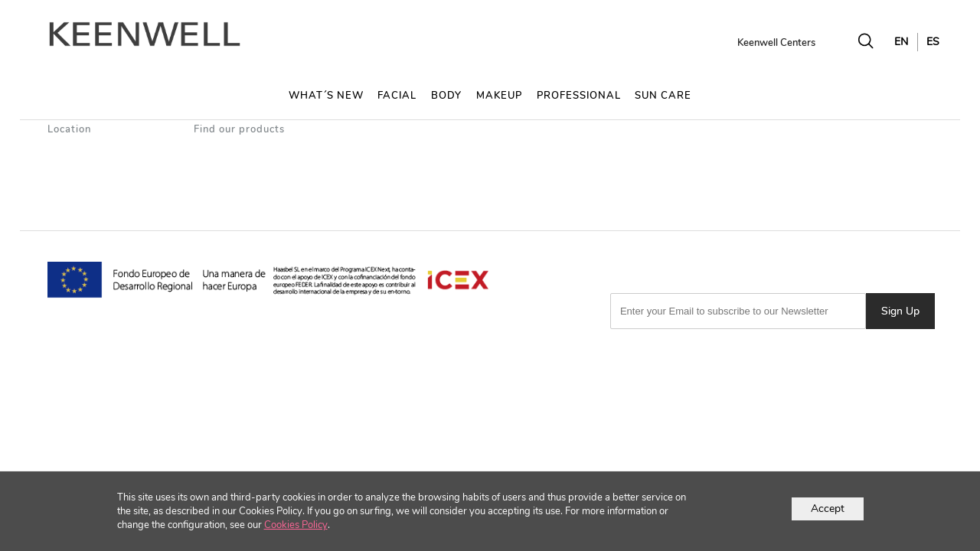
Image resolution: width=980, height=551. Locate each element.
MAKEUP (499, 96)
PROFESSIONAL (579, 96)
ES (933, 42)
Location (69, 130)
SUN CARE (663, 96)
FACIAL (397, 96)
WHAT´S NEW (326, 96)
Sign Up (900, 311)
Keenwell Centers (776, 43)
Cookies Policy (296, 525)
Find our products (239, 130)
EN (901, 42)
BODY (446, 96)
